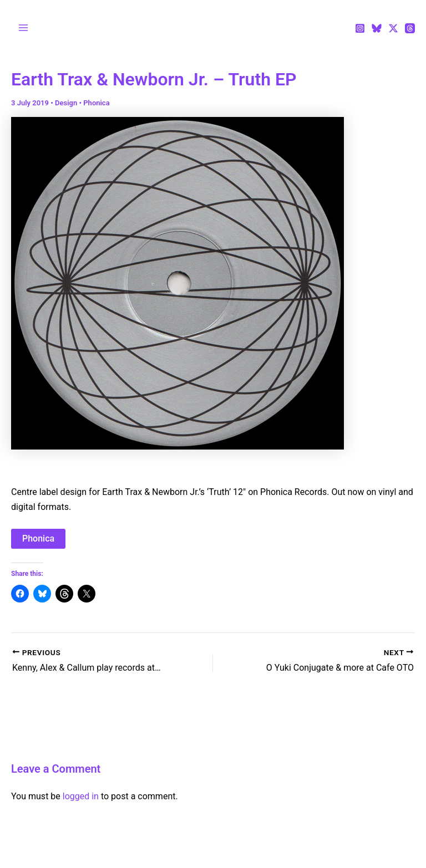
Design (66, 103)
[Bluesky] (377, 28)
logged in (81, 796)
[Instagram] (360, 28)
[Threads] (410, 28)
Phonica (96, 103)
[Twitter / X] (393, 28)
